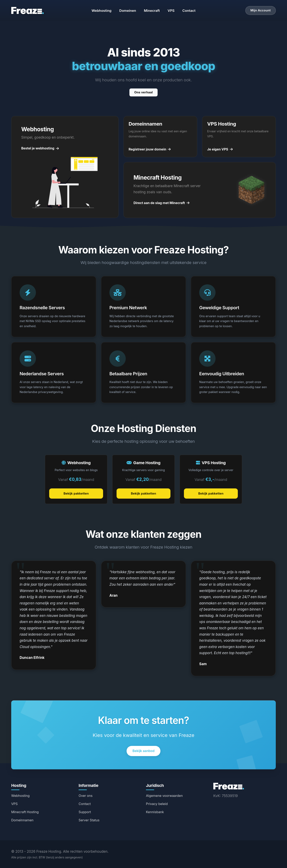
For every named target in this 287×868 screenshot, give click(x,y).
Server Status (89, 820)
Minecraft (152, 11)
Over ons (86, 796)
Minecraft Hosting (25, 812)
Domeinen (128, 11)
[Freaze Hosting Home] (229, 786)
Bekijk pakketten (76, 493)
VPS (171, 11)
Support (85, 812)
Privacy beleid (157, 804)
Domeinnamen (22, 820)
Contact (189, 11)
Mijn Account (261, 10)
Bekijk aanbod (144, 751)
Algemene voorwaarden (164, 796)
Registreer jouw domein (150, 149)
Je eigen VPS (220, 149)
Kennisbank (155, 812)
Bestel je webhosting (40, 148)
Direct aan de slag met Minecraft (161, 203)
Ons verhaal (144, 92)
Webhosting (101, 11)
